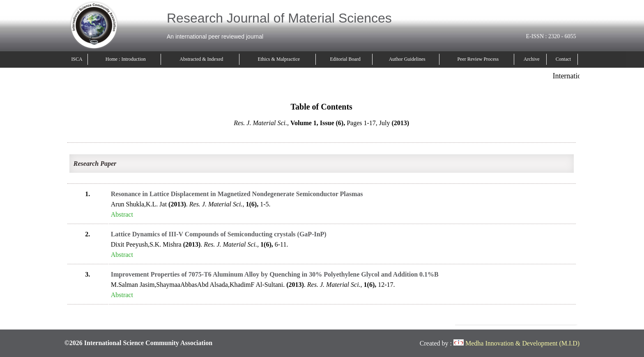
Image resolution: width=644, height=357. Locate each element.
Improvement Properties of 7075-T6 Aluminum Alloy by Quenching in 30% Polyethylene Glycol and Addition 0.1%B (275, 274)
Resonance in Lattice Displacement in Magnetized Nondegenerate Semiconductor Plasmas (237, 194)
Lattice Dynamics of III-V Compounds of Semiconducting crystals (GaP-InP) (219, 234)
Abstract (122, 214)
